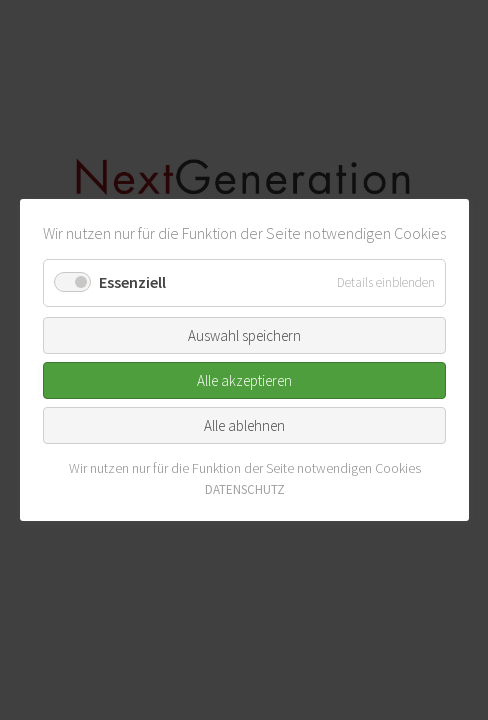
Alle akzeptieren (244, 379)
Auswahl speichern (244, 334)
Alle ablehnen (244, 424)
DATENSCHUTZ (244, 489)
